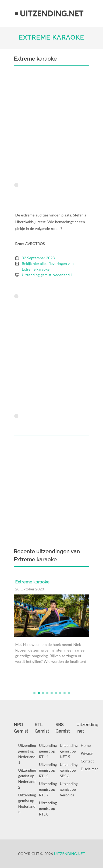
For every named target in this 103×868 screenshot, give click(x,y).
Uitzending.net (70, 854)
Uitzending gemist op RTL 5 (48, 770)
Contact (87, 761)
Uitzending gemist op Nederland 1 (27, 754)
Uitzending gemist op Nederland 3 (27, 803)
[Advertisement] (51, 126)
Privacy (87, 753)
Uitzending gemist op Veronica (69, 789)
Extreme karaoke (51, 37)
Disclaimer (89, 769)
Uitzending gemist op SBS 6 (69, 770)
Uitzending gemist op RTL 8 (48, 808)
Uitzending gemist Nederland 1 (47, 275)
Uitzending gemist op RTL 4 (48, 751)
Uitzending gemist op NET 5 (69, 751)
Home (86, 745)
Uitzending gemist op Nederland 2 (27, 779)
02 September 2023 (38, 258)
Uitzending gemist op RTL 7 (48, 789)
